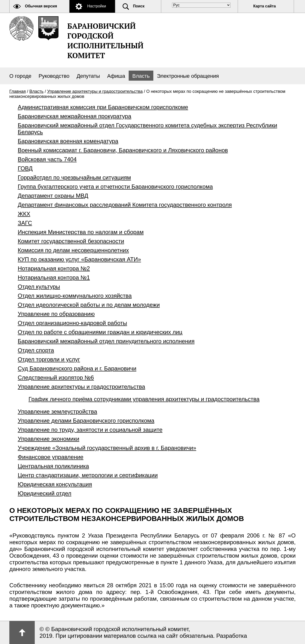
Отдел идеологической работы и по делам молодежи (89, 305)
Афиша (116, 76)
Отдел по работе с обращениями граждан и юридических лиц (100, 332)
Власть (141, 76)
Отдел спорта (36, 350)
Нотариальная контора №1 (54, 277)
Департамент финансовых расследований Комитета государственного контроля (125, 205)
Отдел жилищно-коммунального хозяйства (75, 296)
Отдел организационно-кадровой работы (72, 323)
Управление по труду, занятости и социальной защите (90, 430)
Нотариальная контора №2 (54, 268)
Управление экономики (49, 439)
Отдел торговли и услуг (49, 359)
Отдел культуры (39, 287)
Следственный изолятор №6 (56, 378)
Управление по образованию (56, 314)
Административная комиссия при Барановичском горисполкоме (103, 107)
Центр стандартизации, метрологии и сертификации (88, 475)
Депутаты (88, 76)
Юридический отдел (45, 493)
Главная (18, 91)
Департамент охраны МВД (53, 196)
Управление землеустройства (57, 412)
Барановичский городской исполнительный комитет (105, 41)
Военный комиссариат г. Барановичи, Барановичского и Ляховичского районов (123, 150)
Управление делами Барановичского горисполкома (86, 421)
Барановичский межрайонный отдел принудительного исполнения (106, 341)
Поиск (139, 6)
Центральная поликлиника (53, 466)
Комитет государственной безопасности (71, 241)
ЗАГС (25, 223)
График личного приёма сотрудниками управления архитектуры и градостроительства (144, 399)
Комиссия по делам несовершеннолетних (73, 250)
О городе (20, 76)
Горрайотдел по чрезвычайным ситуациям (74, 177)
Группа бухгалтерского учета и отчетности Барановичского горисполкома (115, 187)
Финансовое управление (51, 457)
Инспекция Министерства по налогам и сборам (81, 232)
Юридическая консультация (55, 484)
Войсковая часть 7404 (47, 159)
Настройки (97, 6)
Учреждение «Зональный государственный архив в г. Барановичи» (107, 448)
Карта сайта (265, 6)
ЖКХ (24, 214)
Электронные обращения (188, 76)
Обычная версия (41, 6)
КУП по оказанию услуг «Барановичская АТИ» (79, 259)
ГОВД (25, 168)
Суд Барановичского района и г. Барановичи (77, 368)
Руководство (54, 76)
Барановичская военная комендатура (68, 141)
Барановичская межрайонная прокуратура (75, 116)
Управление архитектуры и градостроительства (95, 91)
